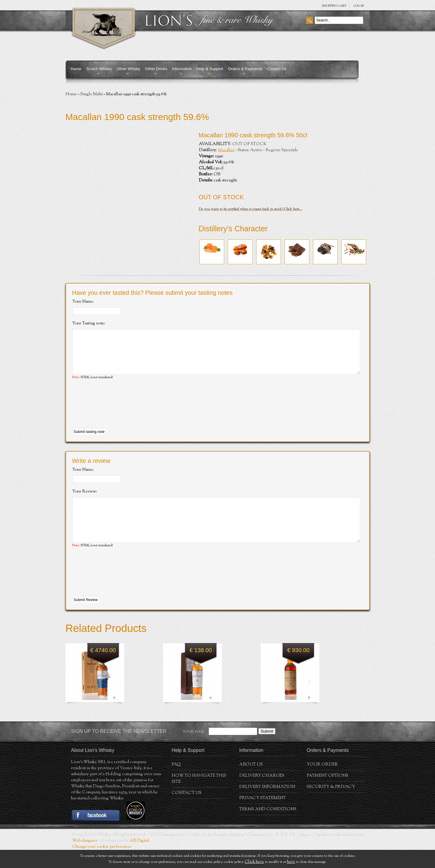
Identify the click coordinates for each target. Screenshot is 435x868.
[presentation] (118, 413)
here (291, 862)
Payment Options (327, 794)
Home (76, 69)
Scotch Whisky (99, 69)
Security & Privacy (331, 805)
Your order (322, 783)
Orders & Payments (245, 69)
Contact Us (277, 69)
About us (251, 783)
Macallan (226, 150)
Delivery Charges (262, 794)
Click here (254, 862)
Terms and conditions (268, 827)
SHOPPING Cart (334, 6)
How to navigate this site (199, 797)
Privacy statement (263, 816)
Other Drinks (156, 69)
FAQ (176, 783)
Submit (267, 749)
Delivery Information (267, 805)
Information (182, 69)
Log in (359, 6)
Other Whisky (128, 69)
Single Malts (92, 94)
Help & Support (210, 69)
